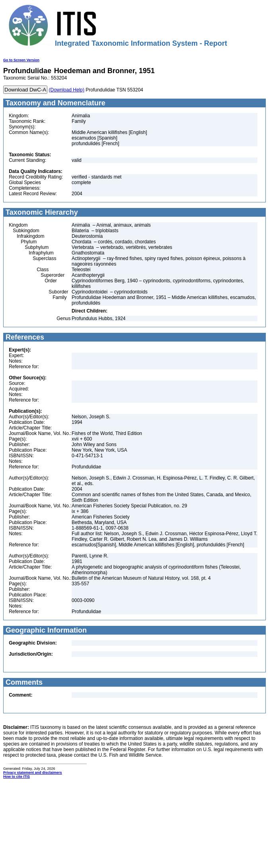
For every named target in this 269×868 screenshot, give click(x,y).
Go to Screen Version (21, 60)
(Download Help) (67, 90)
